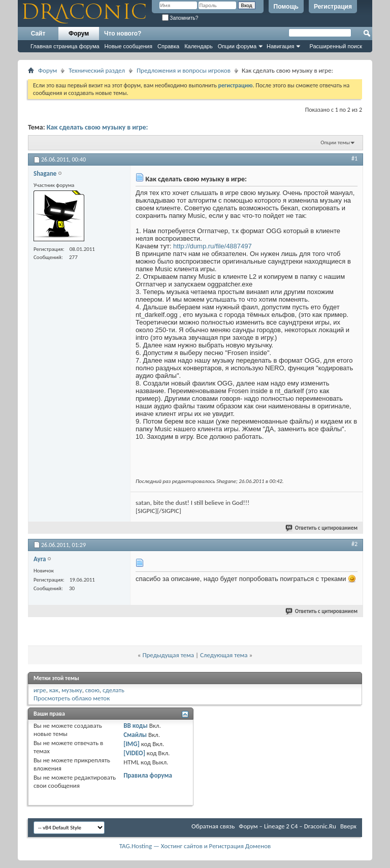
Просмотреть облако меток (72, 698)
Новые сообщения (128, 46)
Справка (168, 46)
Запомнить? (180, 18)
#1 (354, 158)
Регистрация (333, 7)
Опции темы (335, 142)
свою (92, 690)
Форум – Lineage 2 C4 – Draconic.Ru (287, 826)
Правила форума (148, 775)
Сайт (38, 34)
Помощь (286, 7)
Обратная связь (213, 826)
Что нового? (123, 34)
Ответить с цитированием (322, 528)
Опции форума (237, 46)
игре (40, 690)
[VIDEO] (134, 753)
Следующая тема (224, 655)
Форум (79, 34)
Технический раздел (97, 70)
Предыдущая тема (168, 655)
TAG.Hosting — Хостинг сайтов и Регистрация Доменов (195, 846)
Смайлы (135, 735)
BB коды (136, 726)
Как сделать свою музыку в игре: (97, 127)
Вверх (348, 826)
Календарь (199, 46)
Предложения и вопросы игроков (184, 70)
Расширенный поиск (336, 46)
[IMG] (132, 744)
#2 (354, 544)
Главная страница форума (65, 46)
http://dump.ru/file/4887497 (213, 246)
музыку (72, 690)
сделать (113, 690)
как (54, 690)
